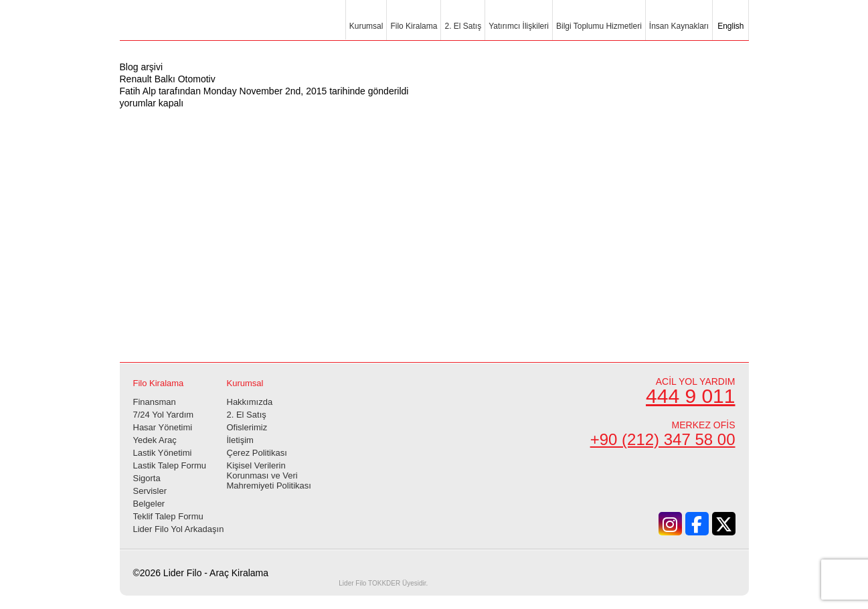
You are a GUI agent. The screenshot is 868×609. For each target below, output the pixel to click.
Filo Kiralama (414, 26)
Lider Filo (193, 28)
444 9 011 (690, 396)
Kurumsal (366, 26)
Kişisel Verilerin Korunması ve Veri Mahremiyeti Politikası (269, 475)
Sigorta (147, 478)
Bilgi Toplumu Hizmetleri (599, 26)
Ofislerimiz (247, 427)
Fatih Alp (138, 91)
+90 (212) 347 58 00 (663, 439)
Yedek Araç (155, 440)
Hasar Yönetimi (163, 427)
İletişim (240, 440)
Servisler (150, 491)
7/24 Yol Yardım (164, 415)
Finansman (155, 402)
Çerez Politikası (257, 453)
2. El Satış (463, 26)
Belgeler (149, 504)
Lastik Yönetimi (163, 453)
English (730, 26)
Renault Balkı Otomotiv (168, 79)
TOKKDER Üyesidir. (383, 583)
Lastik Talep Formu (170, 465)
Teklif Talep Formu (168, 516)
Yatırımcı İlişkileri (519, 26)
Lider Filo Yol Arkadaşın (179, 529)
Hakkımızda (250, 402)
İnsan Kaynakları (679, 26)
